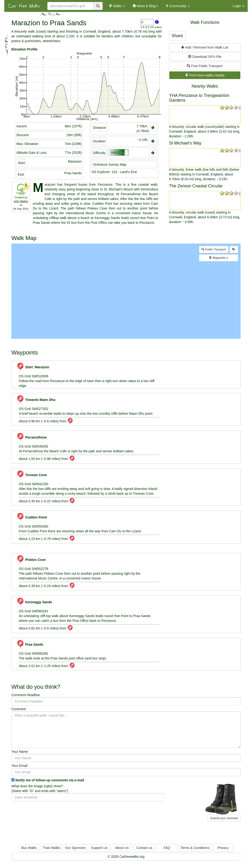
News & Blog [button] (145, 6)
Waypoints (218, 258)
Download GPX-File (205, 57)
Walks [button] (117, 6)
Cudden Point (32, 517)
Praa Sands (30, 644)
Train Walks (52, 848)
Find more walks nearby (205, 75)
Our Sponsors (75, 848)
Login (238, 6)
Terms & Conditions (195, 848)
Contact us (144, 848)
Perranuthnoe (32, 437)
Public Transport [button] (214, 249)
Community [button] (177, 6)
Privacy (223, 848)
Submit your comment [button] (224, 818)
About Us (122, 848)
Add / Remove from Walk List (205, 47)
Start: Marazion (33, 367)
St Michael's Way (185, 143)
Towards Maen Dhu (36, 400)
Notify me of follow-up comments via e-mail (50, 780)
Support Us (99, 848)
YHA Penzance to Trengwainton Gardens (199, 98)
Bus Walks (29, 848)
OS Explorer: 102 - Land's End (114, 172)
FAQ (167, 848)
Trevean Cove (32, 475)
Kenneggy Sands (34, 602)
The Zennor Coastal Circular (196, 186)
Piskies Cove (31, 560)
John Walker (21, 201)
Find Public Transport (205, 66)
